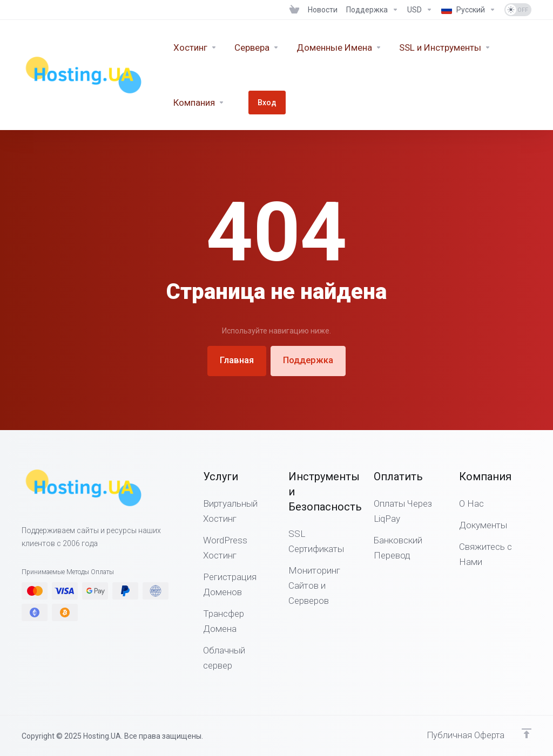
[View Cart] (294, 10)
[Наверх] (527, 733)
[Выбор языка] (468, 10)
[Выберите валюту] (420, 10)
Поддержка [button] (310, 360)
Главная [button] (235, 360)
